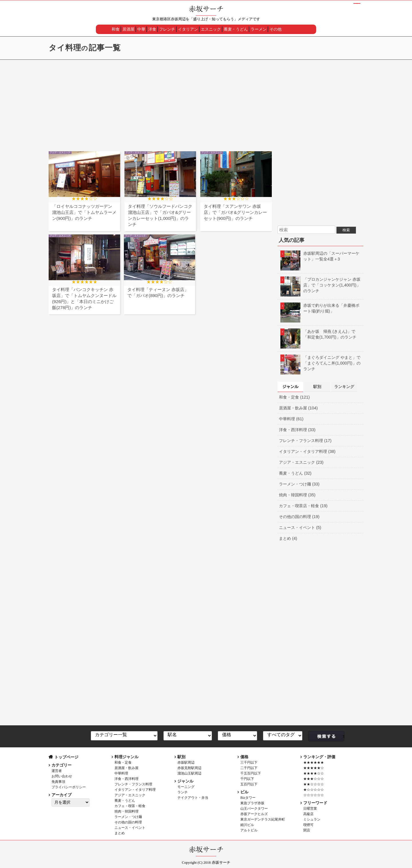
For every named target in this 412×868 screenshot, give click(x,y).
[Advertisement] (206, 103)
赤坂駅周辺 (186, 763)
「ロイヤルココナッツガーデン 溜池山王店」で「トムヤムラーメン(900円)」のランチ (84, 212)
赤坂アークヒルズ (254, 814)
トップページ (66, 757)
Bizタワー (248, 798)
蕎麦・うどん (236, 29)
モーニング (186, 787)
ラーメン (259, 29)
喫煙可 (308, 825)
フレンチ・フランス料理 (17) (305, 441)
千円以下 (247, 779)
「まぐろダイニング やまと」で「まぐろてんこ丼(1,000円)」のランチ (320, 363)
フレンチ (167, 29)
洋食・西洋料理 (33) (297, 430)
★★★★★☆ (314, 768)
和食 (116, 29)
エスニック (211, 29)
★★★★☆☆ (314, 773)
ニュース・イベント (130, 828)
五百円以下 (249, 784)
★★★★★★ (314, 763)
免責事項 (58, 782)
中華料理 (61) (291, 419)
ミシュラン (312, 819)
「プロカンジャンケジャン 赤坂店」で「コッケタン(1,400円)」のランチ (320, 285)
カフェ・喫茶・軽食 (130, 806)
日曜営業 (310, 809)
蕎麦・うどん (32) (295, 473)
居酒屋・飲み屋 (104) (298, 408)
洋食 (152, 29)
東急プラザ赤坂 (252, 803)
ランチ (183, 792)
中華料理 (121, 773)
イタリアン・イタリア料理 (135, 790)
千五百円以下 (251, 773)
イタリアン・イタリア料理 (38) (307, 451)
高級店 (308, 814)
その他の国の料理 (128, 822)
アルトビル (249, 830)
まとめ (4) (288, 538)
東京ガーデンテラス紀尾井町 (263, 819)
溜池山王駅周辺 (189, 773)
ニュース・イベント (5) (300, 527)
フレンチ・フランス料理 (133, 784)
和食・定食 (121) (294, 397)
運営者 (57, 771)
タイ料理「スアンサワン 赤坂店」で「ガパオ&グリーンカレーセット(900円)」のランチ (235, 212)
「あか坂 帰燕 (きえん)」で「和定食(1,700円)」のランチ (318, 334)
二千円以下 (249, 768)
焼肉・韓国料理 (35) (297, 495)
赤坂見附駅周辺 (189, 768)
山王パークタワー (254, 809)
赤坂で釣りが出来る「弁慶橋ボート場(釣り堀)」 (320, 308)
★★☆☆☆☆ (314, 784)
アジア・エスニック (130, 795)
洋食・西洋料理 (126, 779)
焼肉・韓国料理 (126, 811)
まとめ (120, 833)
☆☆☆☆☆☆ (314, 795)
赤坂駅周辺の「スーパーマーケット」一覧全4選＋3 (320, 256)
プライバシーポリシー (69, 787)
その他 (276, 29)
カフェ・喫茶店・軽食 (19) (303, 506)
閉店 (307, 830)
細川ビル (247, 825)
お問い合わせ (62, 776)
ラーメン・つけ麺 (128, 817)
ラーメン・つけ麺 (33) (299, 484)
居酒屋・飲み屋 (126, 768)
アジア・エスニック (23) (301, 462)
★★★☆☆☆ (314, 779)
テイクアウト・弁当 (193, 798)
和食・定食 (123, 763)
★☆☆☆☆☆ (314, 790)
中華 (141, 29)
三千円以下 (249, 763)
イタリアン (188, 29)
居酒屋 (128, 29)
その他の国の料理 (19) (299, 517)
